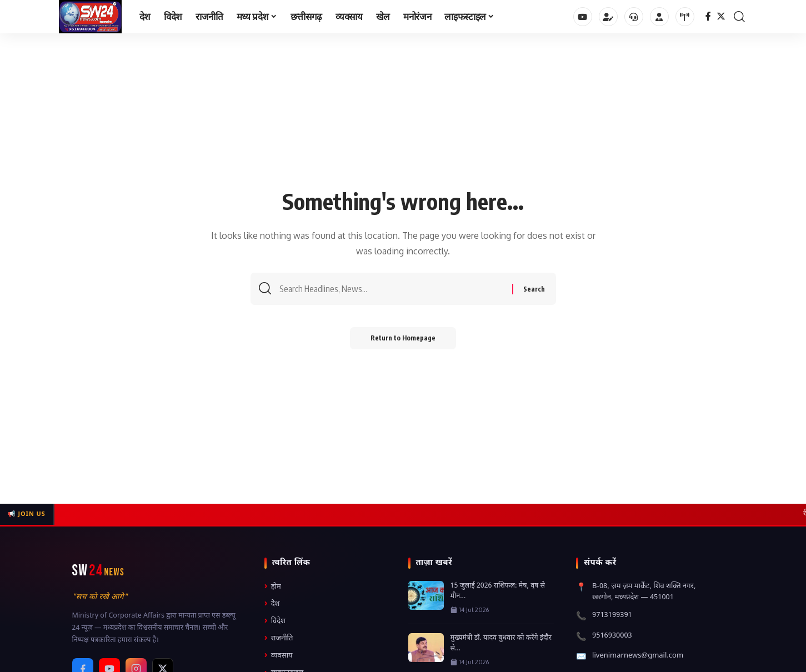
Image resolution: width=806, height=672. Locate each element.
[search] (739, 17)
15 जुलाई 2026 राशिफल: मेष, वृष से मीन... (498, 591)
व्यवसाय (279, 656)
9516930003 (612, 636)
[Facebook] (708, 16)
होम (273, 587)
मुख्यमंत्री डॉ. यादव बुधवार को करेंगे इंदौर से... (501, 643)
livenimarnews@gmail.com (638, 656)
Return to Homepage (403, 340)
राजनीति (279, 638)
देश (272, 604)
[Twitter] (721, 16)
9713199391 (612, 615)
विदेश (275, 621)
